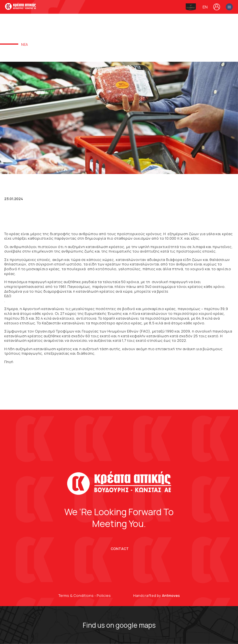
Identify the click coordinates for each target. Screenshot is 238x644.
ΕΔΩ (8, 296)
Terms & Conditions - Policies (85, 596)
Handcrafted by (157, 596)
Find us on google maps (119, 625)
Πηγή (9, 362)
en (205, 7)
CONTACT (120, 549)
